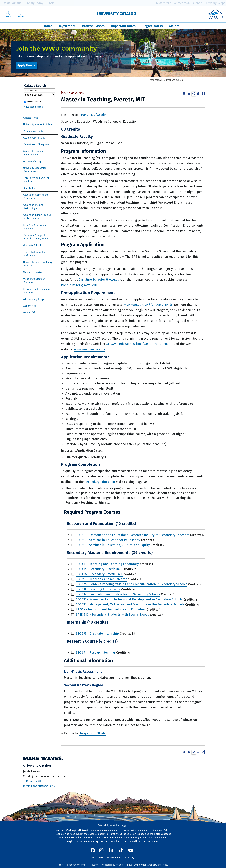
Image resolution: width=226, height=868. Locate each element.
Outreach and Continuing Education (37, 291)
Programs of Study (33, 131)
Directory (211, 3)
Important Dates (123, 26)
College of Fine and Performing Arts (33, 207)
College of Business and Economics (36, 196)
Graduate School (32, 245)
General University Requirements (33, 153)
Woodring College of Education (34, 281)
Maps (222, 3)
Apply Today (33, 3)
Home (48, 26)
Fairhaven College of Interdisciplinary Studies (36, 237)
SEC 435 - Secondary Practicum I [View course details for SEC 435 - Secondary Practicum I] (99, 569)
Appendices (30, 306)
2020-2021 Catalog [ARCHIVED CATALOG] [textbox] (167, 80)
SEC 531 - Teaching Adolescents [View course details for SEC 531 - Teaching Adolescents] (98, 589)
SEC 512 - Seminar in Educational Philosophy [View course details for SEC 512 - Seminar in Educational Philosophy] (108, 540)
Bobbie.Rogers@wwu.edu (79, 285)
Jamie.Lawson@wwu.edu (39, 786)
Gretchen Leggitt (119, 825)
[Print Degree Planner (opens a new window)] (184, 93)
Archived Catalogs (33, 161)
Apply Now (25, 65)
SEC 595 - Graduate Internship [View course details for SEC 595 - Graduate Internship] (97, 634)
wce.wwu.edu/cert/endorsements (148, 305)
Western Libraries (33, 272)
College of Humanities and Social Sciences (37, 217)
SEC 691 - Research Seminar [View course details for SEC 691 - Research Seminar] (96, 652)
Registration (30, 188)
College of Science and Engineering (35, 227)
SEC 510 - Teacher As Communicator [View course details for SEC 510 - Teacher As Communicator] (101, 579)
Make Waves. (43, 758)
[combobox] (178, 80)
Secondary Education (100, 482)
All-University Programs (36, 299)
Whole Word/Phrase (35, 102)
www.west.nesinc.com (90, 349)
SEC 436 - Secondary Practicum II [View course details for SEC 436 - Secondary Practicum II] (99, 574)
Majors (174, 26)
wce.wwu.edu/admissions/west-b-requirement (139, 344)
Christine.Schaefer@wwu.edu (100, 280)
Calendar (197, 3)
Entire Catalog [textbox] (31, 90)
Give (50, 3)
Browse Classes (93, 26)
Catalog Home (31, 118)
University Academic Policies (38, 124)
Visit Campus (11, 3)
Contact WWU (181, 3)
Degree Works (152, 26)
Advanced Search (33, 107)
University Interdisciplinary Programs (38, 264)
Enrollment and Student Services (36, 180)
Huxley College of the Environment (34, 254)
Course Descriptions (34, 138)
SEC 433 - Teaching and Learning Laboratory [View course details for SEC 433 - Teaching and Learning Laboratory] (107, 564)
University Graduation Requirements (35, 170)
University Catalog (117, 14)
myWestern (164, 3)
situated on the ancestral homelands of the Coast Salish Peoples (112, 832)
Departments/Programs (36, 144)
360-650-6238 (32, 781)
